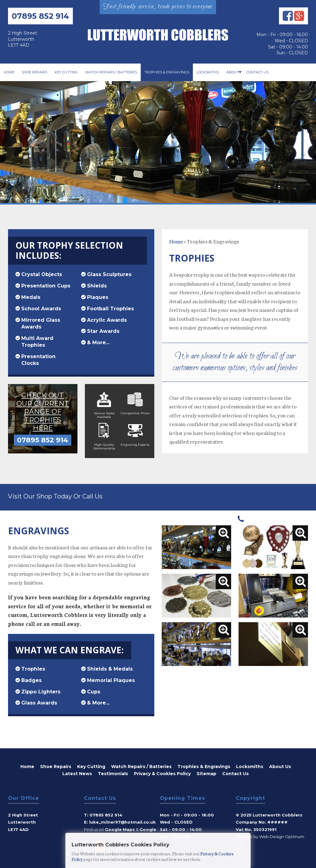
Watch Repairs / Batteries (111, 72)
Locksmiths (208, 72)
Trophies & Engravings (167, 72)
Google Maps (120, 828)
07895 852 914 (40, 16)
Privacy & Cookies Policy (162, 772)
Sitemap (206, 772)
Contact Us (257, 72)
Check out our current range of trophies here (43, 406)
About (233, 72)
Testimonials (113, 772)
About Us (280, 765)
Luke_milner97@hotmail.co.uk (123, 820)
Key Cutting (66, 72)
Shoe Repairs (34, 72)
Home (9, 72)
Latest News (77, 772)
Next (308, 120)
